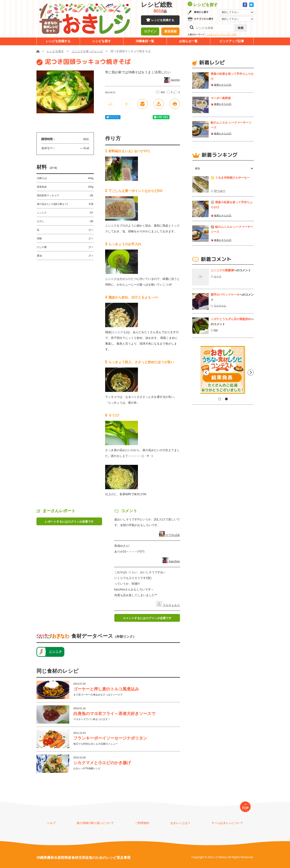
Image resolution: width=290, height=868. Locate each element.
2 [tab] (226, 399)
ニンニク (55, 652)
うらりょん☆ (171, 605)
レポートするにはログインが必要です (69, 522)
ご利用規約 (142, 823)
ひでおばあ (173, 535)
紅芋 (234, 35)
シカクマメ (212, 35)
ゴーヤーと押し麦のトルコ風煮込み (106, 689)
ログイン (150, 32)
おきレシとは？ (180, 823)
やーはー (220, 191)
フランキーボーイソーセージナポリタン (110, 738)
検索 (241, 28)
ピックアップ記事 (232, 41)
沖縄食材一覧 (145, 41)
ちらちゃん (220, 306)
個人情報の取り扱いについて (95, 823)
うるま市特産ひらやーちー (232, 178)
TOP (245, 808)
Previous (195, 371)
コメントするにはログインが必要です (147, 618)
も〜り (218, 276)
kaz (216, 330)
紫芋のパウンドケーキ (225, 295)
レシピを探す (102, 41)
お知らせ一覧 (188, 41)
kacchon (175, 80)
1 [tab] (220, 399)
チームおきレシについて (227, 823)
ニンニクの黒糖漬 (222, 270)
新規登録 (171, 32)
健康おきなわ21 (223, 85)
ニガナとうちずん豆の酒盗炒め (231, 319)
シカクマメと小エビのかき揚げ (102, 763)
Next (251, 371)
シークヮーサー (225, 35)
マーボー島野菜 (221, 98)
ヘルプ (51, 823)
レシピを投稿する (163, 20)
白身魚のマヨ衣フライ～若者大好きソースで (114, 714)
